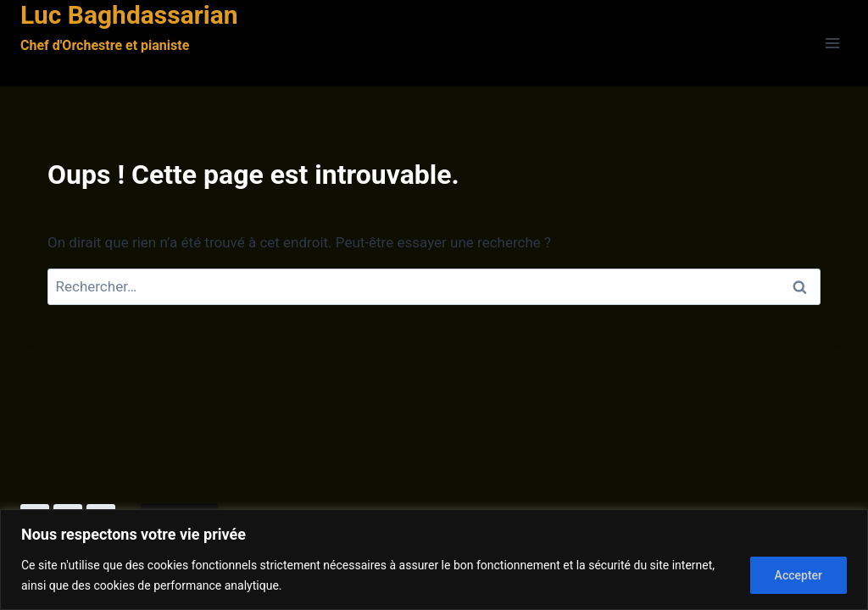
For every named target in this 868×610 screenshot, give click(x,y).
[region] (434, 560)
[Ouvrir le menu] (832, 44)
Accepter (798, 575)
